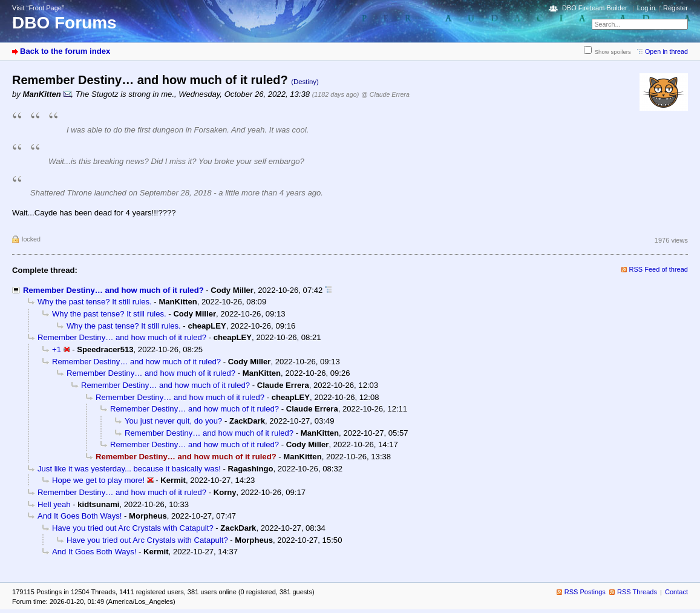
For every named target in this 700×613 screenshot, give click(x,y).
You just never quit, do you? (173, 421)
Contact (676, 592)
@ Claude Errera (385, 94)
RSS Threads (637, 592)
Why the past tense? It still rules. (95, 302)
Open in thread (666, 51)
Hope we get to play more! (98, 480)
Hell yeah (54, 504)
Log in (646, 8)
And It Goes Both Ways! (80, 516)
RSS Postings (585, 592)
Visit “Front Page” (38, 8)
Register (675, 8)
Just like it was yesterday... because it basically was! (129, 469)
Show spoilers (613, 52)
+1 (57, 349)
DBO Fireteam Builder (595, 8)
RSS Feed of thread (659, 269)
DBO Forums (64, 23)
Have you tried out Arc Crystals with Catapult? (133, 528)
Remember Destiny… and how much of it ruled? (113, 290)
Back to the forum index (65, 51)
